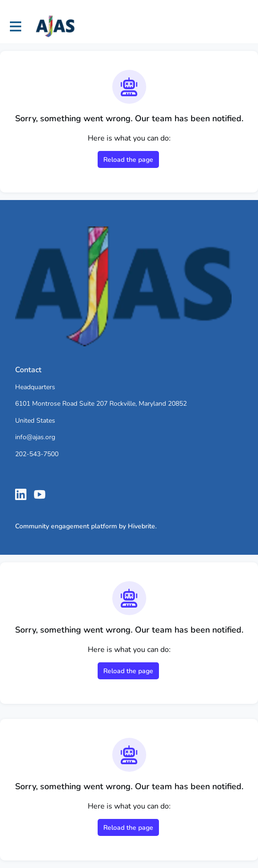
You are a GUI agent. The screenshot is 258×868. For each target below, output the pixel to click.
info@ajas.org (35, 437)
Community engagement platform (66, 526)
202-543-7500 (37, 454)
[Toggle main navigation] (15, 27)
